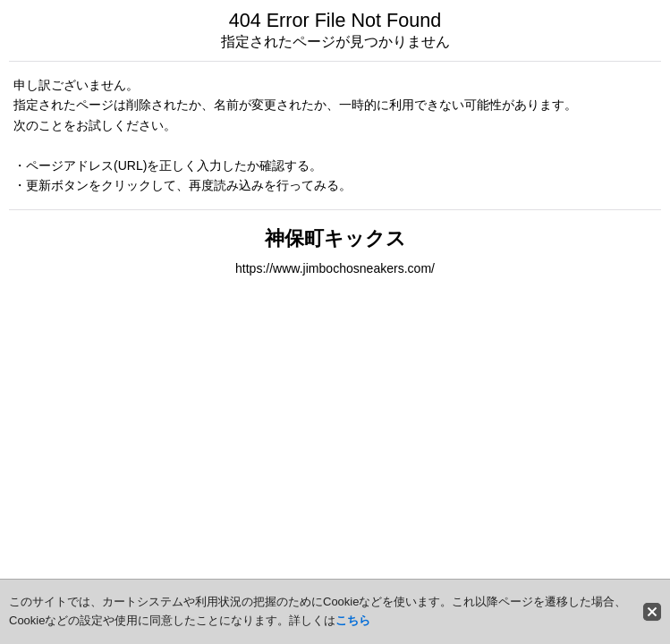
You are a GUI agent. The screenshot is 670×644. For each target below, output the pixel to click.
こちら (353, 620)
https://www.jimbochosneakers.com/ (335, 268)
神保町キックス (335, 238)
